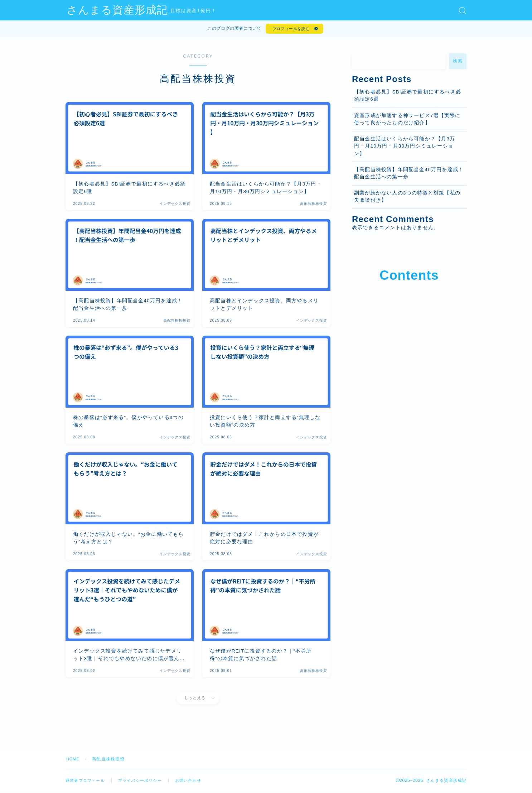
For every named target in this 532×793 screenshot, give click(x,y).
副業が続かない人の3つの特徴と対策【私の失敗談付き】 (407, 199)
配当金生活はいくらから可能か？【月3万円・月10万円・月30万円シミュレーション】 (405, 148)
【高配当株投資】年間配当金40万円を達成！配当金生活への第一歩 (409, 175)
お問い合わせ (196, 782)
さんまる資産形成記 (133, 10)
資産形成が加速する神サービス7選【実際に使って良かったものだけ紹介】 (407, 121)
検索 (458, 63)
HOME (74, 761)
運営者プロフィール (87, 782)
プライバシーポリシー (145, 782)
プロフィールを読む (290, 30)
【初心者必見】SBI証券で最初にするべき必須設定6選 (408, 98)
